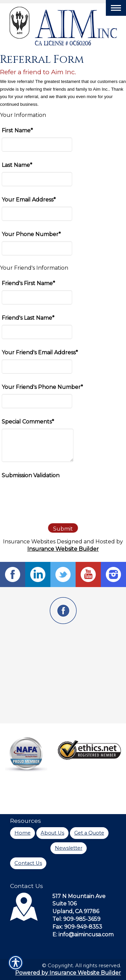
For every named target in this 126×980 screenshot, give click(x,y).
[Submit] (63, 528)
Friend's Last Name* (28, 318)
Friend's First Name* (28, 283)
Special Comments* (28, 422)
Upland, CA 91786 (76, 911)
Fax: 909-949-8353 (77, 927)
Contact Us (28, 863)
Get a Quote (89, 833)
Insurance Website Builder (63, 549)
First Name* (17, 130)
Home (23, 833)
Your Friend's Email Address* (40, 352)
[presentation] (53, 495)
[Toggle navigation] (116, 8)
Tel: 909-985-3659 (76, 919)
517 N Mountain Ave (79, 896)
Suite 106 (65, 904)
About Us (52, 833)
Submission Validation (31, 475)
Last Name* (17, 165)
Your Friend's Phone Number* (42, 387)
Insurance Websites (29, 542)
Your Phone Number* (31, 234)
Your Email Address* (29, 200)
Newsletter (69, 848)
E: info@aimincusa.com (83, 934)
